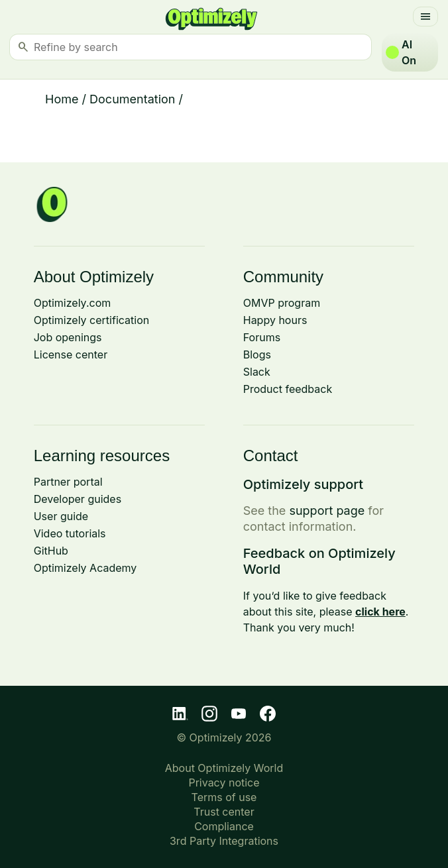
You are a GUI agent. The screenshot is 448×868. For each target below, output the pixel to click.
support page (327, 511)
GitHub (51, 551)
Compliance (224, 826)
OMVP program (282, 303)
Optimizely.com (73, 303)
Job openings (68, 337)
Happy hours (275, 320)
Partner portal (68, 482)
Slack (257, 372)
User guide (61, 516)
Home (62, 99)
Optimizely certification (92, 320)
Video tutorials (70, 533)
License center (71, 354)
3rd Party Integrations (224, 841)
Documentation (132, 99)
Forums (262, 337)
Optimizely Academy (85, 568)
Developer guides (78, 499)
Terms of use (224, 797)
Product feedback (288, 389)
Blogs (257, 354)
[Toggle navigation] (425, 17)
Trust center (224, 812)
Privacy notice (224, 783)
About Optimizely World (224, 768)
